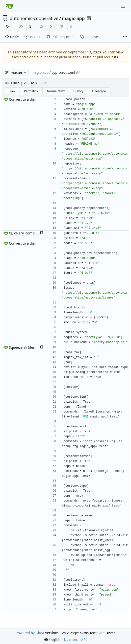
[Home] (9, 6)
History (78, 91)
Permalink (31, 91)
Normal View (56, 91)
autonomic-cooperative (34, 18)
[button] (41, 233)
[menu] (52, 640)
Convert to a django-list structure (36, 99)
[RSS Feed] (8, 27)
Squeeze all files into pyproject (33, 347)
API (84, 639)
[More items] (125, 37)
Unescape (99, 91)
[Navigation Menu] (124, 6)
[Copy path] (78, 72)
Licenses (71, 639)
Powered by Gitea (30, 633)
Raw (12, 91)
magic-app (73, 18)
